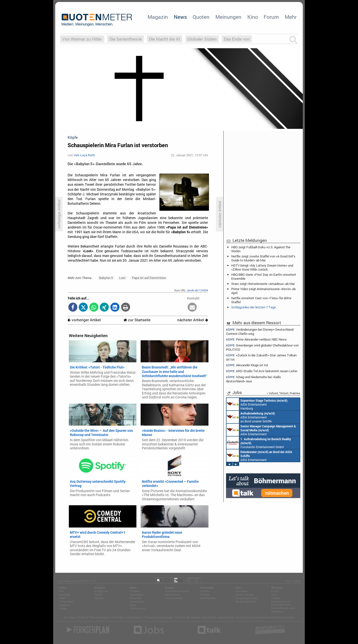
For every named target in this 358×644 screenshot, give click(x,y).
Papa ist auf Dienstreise (149, 278)
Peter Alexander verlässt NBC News (256, 339)
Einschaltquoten (164, 617)
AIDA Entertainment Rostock (261, 430)
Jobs (274, 595)
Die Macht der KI (165, 39)
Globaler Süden (202, 39)
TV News (148, 617)
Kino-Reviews (208, 598)
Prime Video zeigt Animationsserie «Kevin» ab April (263, 291)
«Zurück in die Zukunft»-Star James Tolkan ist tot (261, 357)
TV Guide (180, 617)
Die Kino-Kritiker (245, 595)
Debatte (205, 591)
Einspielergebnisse (246, 598)
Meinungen (228, 17)
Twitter (63, 609)
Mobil (62, 598)
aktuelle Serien (226, 617)
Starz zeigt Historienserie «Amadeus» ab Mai (263, 284)
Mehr (291, 17)
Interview (99, 598)
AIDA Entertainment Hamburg (257, 404)
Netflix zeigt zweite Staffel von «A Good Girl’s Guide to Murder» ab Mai (263, 258)
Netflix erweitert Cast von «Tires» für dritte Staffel (261, 300)
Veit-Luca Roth (84, 155)
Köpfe (133, 605)
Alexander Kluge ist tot (247, 365)
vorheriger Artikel (84, 320)
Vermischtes (137, 595)
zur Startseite (137, 320)
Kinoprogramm (245, 617)
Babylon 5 (106, 278)
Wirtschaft (135, 598)
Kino (253, 17)
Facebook (64, 605)
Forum (271, 17)
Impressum (277, 611)
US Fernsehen (134, 617)
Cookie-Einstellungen (283, 608)
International (137, 602)
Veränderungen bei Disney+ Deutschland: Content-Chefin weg (260, 331)
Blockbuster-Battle (246, 602)
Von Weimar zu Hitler (82, 39)
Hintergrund (101, 591)
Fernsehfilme (209, 617)
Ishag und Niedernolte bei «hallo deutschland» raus (253, 379)
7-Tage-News (66, 602)
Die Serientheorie (126, 39)
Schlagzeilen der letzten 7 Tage (254, 307)
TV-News (135, 591)
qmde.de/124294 (198, 290)
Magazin (158, 17)
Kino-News (242, 591)
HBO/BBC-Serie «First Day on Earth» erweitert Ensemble (264, 276)
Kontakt (275, 598)
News (180, 17)
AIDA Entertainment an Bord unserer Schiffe (251, 417)
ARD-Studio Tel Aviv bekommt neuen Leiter (262, 371)
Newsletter (65, 595)
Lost (122, 278)
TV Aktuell (83, 617)
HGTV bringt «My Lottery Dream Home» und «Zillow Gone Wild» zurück (262, 267)
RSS (61, 591)
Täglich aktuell (174, 598)
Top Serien (288, 617)
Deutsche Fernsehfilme (268, 617)
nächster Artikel (193, 320)
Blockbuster (193, 617)
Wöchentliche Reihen (177, 591)
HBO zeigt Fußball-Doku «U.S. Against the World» (261, 249)
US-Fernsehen (138, 609)
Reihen (98, 595)
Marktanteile (172, 595)
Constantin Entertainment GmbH (259, 443)
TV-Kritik (205, 595)
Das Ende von (237, 39)
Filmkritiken (118, 617)
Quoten (201, 17)
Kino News (70, 617)
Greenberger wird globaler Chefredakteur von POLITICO (262, 347)
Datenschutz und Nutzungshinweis (281, 603)
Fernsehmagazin (100, 617)
